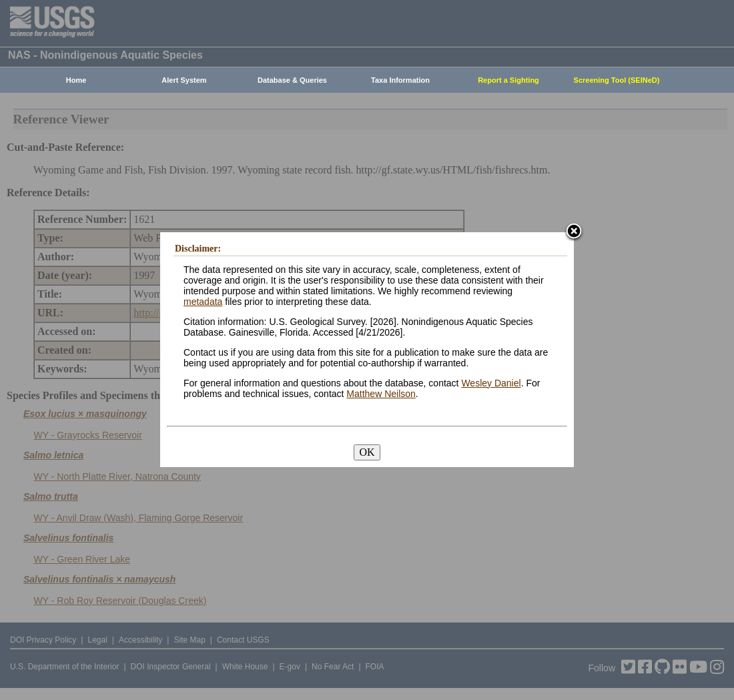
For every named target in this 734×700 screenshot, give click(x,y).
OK (367, 452)
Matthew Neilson (381, 394)
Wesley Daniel (491, 383)
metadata (203, 302)
